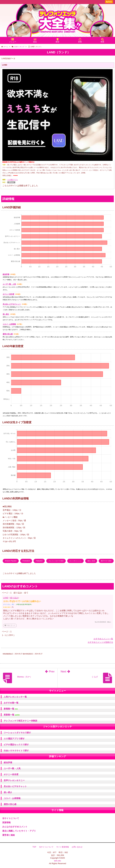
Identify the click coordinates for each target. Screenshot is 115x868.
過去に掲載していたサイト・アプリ (19, 831)
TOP (34, 847)
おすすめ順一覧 (11, 703)
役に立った (10, 625)
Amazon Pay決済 (11, 561)
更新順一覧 (12, 715)
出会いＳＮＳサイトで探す (16, 751)
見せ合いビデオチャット (12, 304)
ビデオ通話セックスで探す (16, 745)
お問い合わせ (77, 847)
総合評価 (6, 274)
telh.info (57, 861)
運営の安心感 (8, 334)
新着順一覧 (11, 709)
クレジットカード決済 (56, 561)
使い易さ (6, 314)
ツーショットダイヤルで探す (17, 733)
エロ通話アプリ (13, 180)
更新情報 (6, 822)
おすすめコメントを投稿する (100, 642)
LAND (6, 598)
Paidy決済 (39, 561)
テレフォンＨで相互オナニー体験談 (21, 721)
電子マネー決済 (106, 561)
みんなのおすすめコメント (15, 827)
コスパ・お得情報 (9, 324)
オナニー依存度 (8, 294)
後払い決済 (91, 561)
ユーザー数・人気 (9, 284)
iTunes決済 (26, 561)
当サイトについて (11, 818)
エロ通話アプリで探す (14, 739)
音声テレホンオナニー (14, 780)
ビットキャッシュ (75, 561)
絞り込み (14, 598)
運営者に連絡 (9, 835)
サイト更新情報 (63, 847)
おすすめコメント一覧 (103, 639)
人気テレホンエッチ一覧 (15, 697)
